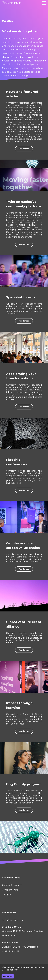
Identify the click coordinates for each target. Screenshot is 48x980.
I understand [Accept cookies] (8, 976)
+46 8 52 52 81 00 (11, 936)
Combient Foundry (12, 885)
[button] (44, 3)
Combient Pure (10, 890)
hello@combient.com (13, 920)
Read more (24, 149)
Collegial (6, 895)
